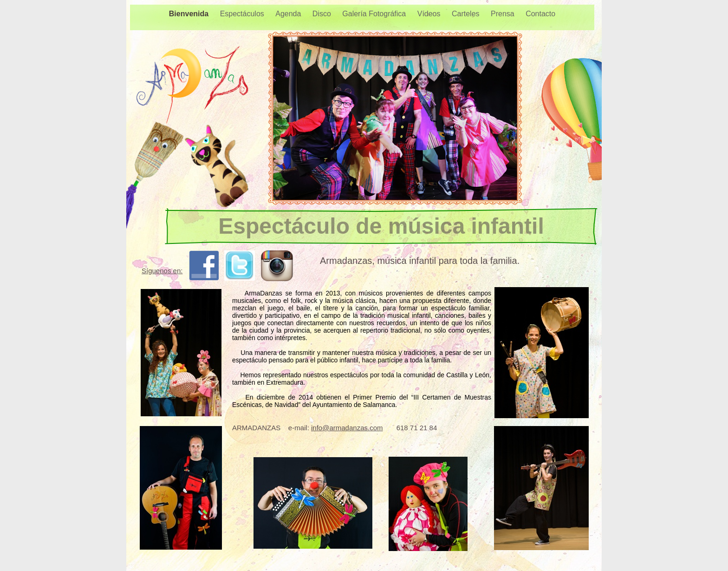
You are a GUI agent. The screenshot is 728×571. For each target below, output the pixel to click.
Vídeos (430, 14)
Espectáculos (243, 14)
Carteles (467, 14)
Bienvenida (190, 14)
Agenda (289, 14)
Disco (323, 14)
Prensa (504, 14)
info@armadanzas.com (347, 428)
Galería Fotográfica (375, 14)
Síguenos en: (162, 271)
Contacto (540, 14)
